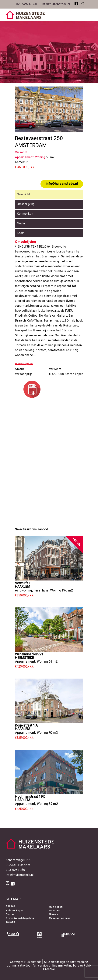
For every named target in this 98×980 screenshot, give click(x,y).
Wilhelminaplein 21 (29, 654)
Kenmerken (25, 214)
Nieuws (53, 915)
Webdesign (58, 962)
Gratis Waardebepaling (20, 918)
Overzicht (24, 195)
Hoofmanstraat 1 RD (30, 796)
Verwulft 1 (23, 583)
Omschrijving (26, 204)
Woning (56, 591)
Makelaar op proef (60, 918)
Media (21, 224)
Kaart (21, 233)
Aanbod (10, 906)
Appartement (25, 662)
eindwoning (23, 591)
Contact (11, 915)
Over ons (54, 911)
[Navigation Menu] (90, 15)
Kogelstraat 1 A (26, 725)
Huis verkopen (15, 911)
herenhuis (41, 591)
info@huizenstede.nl (62, 184)
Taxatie (10, 922)
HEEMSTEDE (24, 658)
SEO (47, 962)
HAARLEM (23, 586)
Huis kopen (56, 907)
